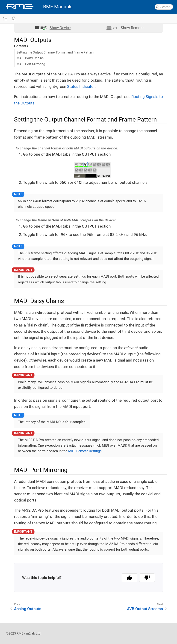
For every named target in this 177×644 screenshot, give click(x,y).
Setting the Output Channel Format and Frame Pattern (55, 52)
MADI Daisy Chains (30, 58)
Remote (132, 28)
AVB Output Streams (145, 609)
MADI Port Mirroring (31, 64)
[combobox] (164, 7)
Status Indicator (81, 86)
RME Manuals (58, 7)
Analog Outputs (28, 609)
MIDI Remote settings (85, 451)
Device (60, 28)
